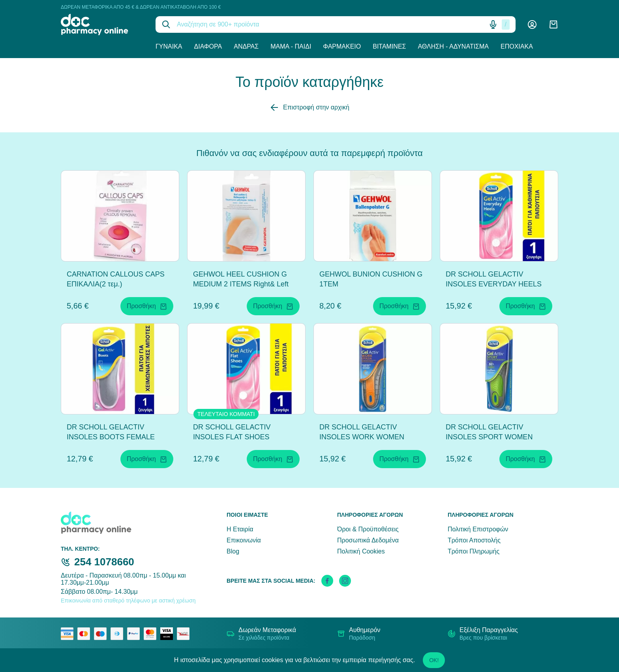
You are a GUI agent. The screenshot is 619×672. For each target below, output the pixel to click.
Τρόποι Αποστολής (474, 540)
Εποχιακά (517, 46)
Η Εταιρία (240, 529)
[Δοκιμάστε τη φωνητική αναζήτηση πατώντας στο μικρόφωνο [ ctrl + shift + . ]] (493, 24)
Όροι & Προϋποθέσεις (368, 529)
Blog (233, 551)
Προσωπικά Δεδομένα (368, 540)
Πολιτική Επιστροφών (478, 529)
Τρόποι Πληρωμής (474, 551)
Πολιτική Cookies (361, 551)
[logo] (102, 24)
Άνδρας (246, 46)
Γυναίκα (169, 46)
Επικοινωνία (244, 540)
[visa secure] (169, 634)
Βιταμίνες (389, 46)
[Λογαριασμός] (532, 24)
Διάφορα (208, 46)
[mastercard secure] (152, 634)
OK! (434, 660)
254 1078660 (104, 562)
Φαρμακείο (342, 46)
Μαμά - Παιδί (291, 46)
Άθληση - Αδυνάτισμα (453, 46)
